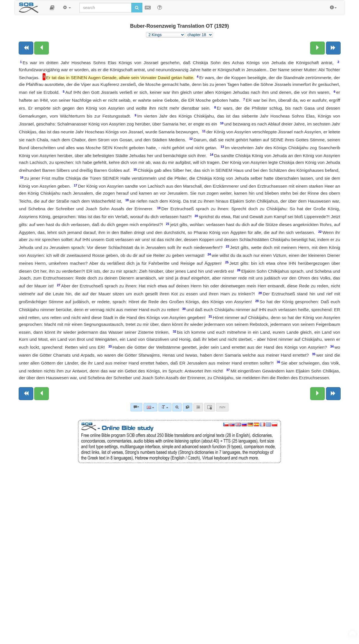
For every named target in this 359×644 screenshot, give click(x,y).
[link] (188, 407)
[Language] (150, 407)
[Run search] (137, 8)
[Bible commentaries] (136, 407)
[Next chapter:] (317, 48)
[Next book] (333, 48)
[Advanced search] (177, 407)
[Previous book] (26, 48)
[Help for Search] (160, 7)
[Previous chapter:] (42, 48)
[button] (52, 8)
